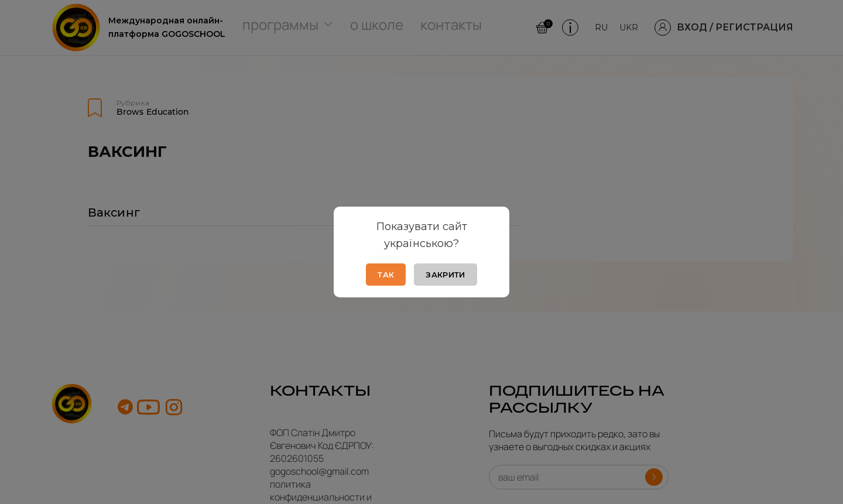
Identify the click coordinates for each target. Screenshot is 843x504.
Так (386, 275)
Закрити (445, 275)
